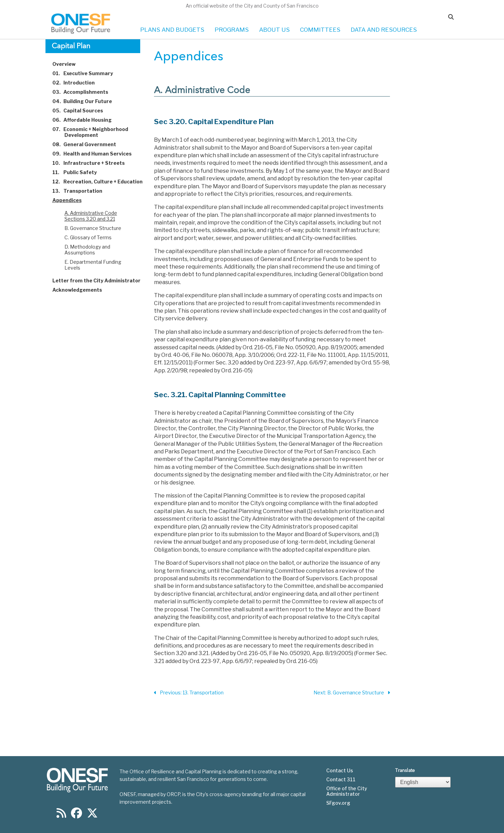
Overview (68, 64)
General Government (88, 144)
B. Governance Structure (93, 228)
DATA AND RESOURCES (384, 30)
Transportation (81, 191)
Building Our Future (86, 101)
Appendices (71, 200)
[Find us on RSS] (61, 815)
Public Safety (79, 172)
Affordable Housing (86, 120)
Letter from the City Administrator (100, 280)
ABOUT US (274, 30)
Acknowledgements (81, 290)
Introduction (78, 83)
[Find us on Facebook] (76, 815)
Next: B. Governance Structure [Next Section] (352, 693)
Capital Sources (82, 111)
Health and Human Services (96, 154)
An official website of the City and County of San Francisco (252, 6)
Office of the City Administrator (347, 791)
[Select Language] (423, 782)
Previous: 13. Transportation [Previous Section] (189, 693)
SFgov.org (338, 803)
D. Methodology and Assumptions (87, 250)
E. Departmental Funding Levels (93, 265)
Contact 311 (341, 780)
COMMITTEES (320, 30)
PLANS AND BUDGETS (172, 30)
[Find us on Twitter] (92, 815)
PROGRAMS (232, 30)
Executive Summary (87, 73)
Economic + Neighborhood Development (94, 132)
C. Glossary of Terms (88, 237)
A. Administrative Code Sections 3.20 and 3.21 (91, 216)
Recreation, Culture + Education (101, 182)
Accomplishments (84, 92)
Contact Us (340, 771)
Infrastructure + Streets (92, 163)
